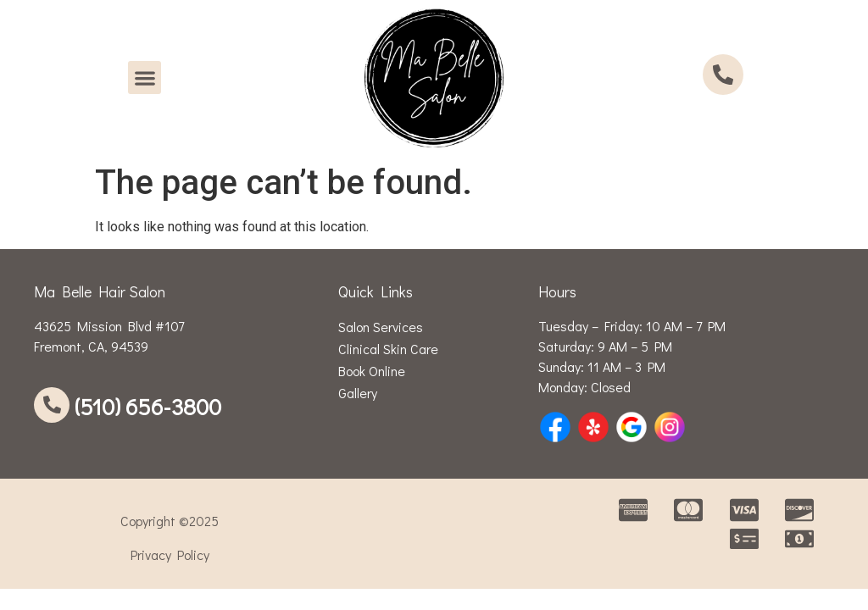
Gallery (358, 393)
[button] (145, 78)
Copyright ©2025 (170, 521)
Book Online (372, 371)
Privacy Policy (170, 555)
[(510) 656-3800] (52, 405)
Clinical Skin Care (388, 349)
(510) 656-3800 (148, 406)
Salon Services (381, 327)
